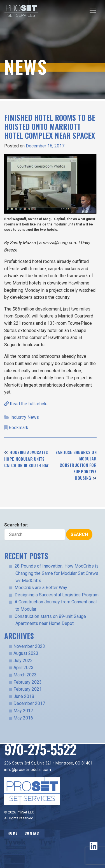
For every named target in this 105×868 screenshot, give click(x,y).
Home (13, 833)
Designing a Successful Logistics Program (57, 595)
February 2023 (28, 682)
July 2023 (23, 661)
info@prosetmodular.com (28, 770)
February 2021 (28, 689)
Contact (33, 833)
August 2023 (26, 653)
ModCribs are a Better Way (41, 588)
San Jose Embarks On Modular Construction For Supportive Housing (76, 465)
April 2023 (24, 668)
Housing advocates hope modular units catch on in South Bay (27, 459)
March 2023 (25, 675)
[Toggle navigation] (93, 10)
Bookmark (18, 428)
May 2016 (23, 718)
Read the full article (26, 404)
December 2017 (29, 703)
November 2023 (29, 646)
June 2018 (24, 696)
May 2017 (23, 711)
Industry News (25, 417)
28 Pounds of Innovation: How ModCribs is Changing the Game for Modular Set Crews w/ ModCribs (57, 573)
